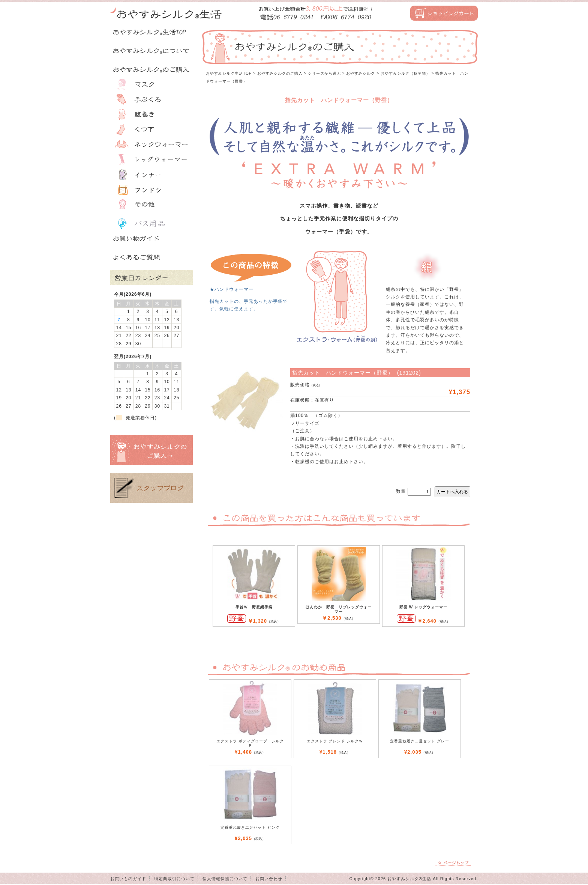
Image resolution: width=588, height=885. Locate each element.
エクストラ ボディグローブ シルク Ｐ (250, 743)
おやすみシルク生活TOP (229, 73)
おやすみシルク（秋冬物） (405, 73)
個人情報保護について (225, 879)
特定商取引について (174, 879)
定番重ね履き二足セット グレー (420, 741)
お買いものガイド (128, 879)
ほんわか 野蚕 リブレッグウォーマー (339, 609)
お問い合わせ (269, 879)
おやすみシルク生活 (166, 13)
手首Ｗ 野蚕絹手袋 (254, 607)
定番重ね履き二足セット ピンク (250, 827)
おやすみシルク (361, 73)
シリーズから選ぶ (324, 73)
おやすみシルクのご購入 (280, 73)
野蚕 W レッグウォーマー (423, 607)
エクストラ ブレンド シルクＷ (335, 741)
